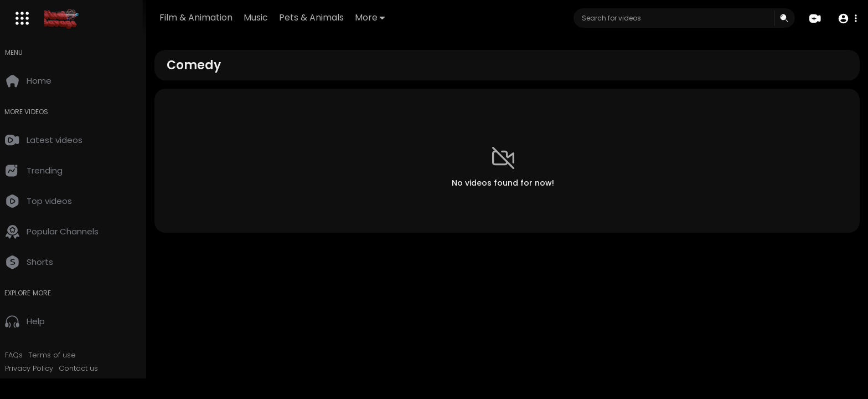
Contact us (87, 369)
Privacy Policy (38, 369)
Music (268, 17)
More (382, 17)
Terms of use (61, 355)
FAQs (23, 355)
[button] (847, 19)
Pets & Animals (324, 17)
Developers (35, 381)
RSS (69, 381)
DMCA (92, 381)
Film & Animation (208, 17)
